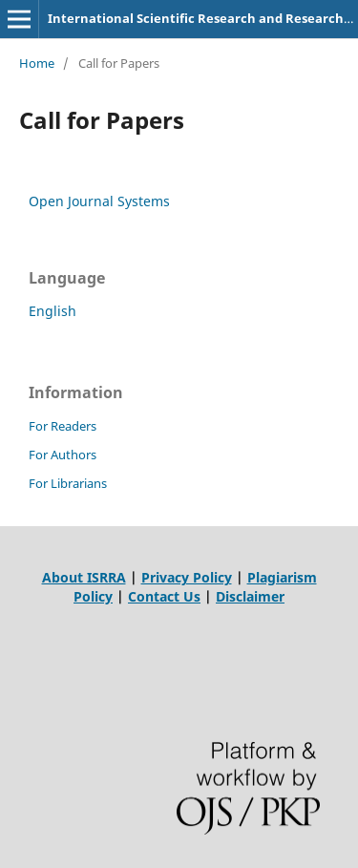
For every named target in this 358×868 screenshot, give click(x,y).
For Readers (63, 426)
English (53, 311)
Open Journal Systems (99, 201)
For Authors (63, 455)
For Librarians (68, 483)
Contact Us (164, 596)
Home (37, 63)
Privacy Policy (187, 577)
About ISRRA (84, 577)
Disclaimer (250, 596)
